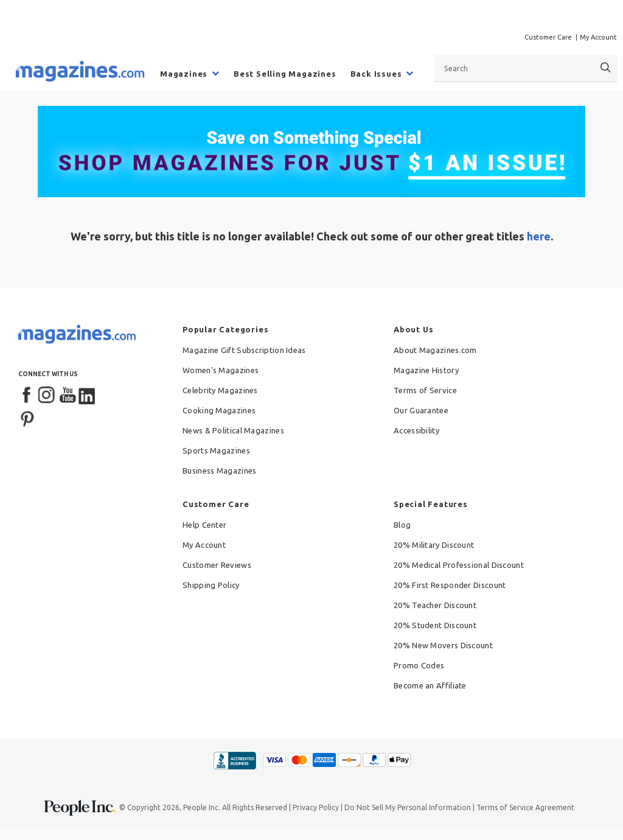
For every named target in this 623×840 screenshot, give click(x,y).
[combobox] (526, 68)
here (539, 236)
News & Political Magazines (233, 430)
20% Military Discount (434, 545)
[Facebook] (27, 396)
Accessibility (416, 430)
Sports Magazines (216, 450)
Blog (402, 525)
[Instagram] (47, 396)
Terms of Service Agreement (525, 807)
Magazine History (426, 370)
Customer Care (548, 37)
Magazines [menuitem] (184, 74)
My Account (598, 37)
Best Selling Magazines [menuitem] (285, 74)
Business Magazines (219, 471)
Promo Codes (419, 665)
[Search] (606, 68)
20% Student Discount (435, 625)
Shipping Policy (211, 585)
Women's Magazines (221, 370)
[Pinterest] (27, 418)
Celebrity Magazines (220, 390)
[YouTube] (68, 396)
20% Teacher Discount (435, 605)
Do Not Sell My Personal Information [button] (408, 807)
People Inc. (202, 807)
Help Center (204, 525)
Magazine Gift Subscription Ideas (244, 350)
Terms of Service (425, 390)
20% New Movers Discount (443, 645)
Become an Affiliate (430, 685)
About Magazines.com (435, 350)
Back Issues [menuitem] (376, 74)
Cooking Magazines (219, 410)
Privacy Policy (316, 807)
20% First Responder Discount (450, 585)
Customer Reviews (217, 565)
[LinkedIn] (88, 396)
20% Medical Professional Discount (459, 565)
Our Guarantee (421, 410)
